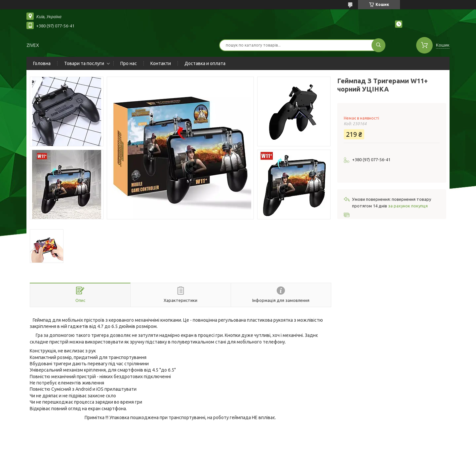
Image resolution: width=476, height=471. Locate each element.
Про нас (129, 63)
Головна (42, 63)
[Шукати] (378, 45)
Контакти (161, 63)
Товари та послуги (84, 63)
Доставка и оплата (205, 63)
